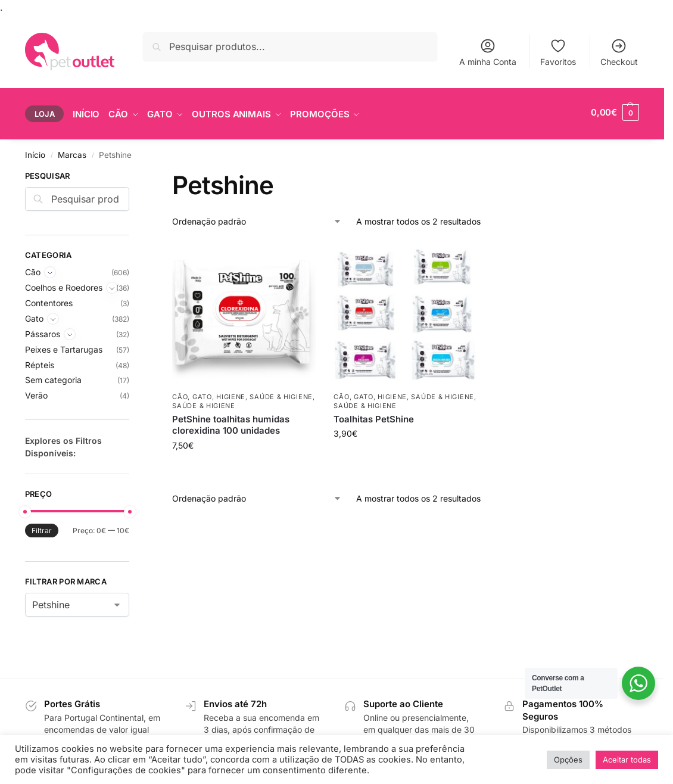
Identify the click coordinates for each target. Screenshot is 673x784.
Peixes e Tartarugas (64, 346)
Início (35, 152)
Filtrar (42, 528)
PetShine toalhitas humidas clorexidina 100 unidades (231, 422)
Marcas (72, 152)
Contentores (49, 300)
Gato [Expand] (34, 315)
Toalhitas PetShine (374, 416)
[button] (615, 113)
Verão (36, 393)
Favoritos (558, 52)
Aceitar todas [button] (627, 760)
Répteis (40, 362)
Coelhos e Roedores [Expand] (64, 284)
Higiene (231, 394)
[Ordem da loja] (257, 218)
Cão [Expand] (33, 270)
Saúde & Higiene (281, 394)
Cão (180, 394)
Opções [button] (568, 760)
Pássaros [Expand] (43, 331)
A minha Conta (488, 52)
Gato (202, 394)
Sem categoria (53, 377)
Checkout (619, 52)
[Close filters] (133, 169)
